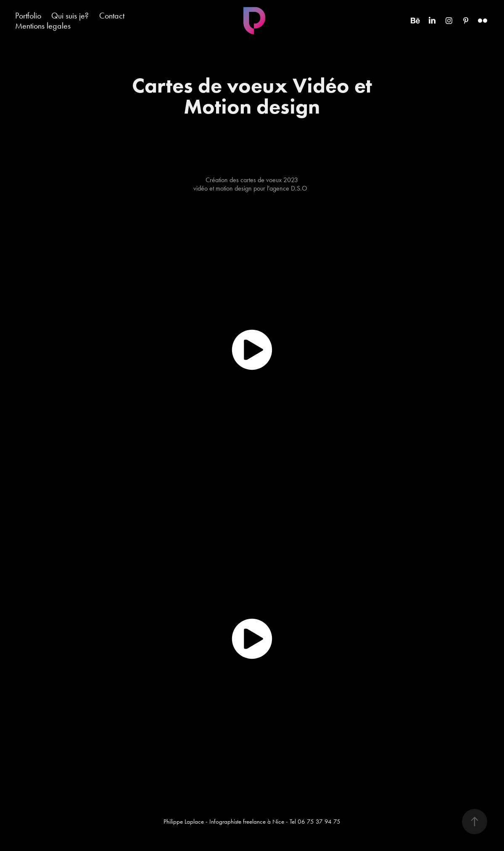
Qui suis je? (70, 16)
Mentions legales (43, 26)
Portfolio (28, 16)
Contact (112, 16)
